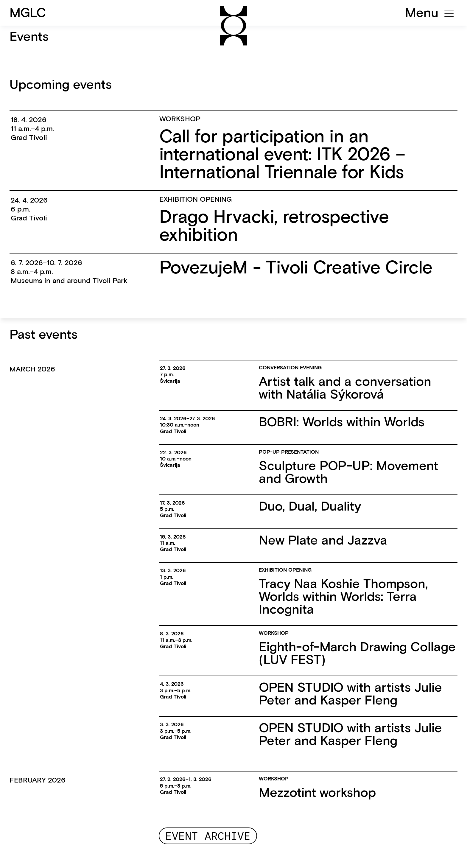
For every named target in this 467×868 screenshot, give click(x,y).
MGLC (28, 13)
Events (29, 36)
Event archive (208, 836)
